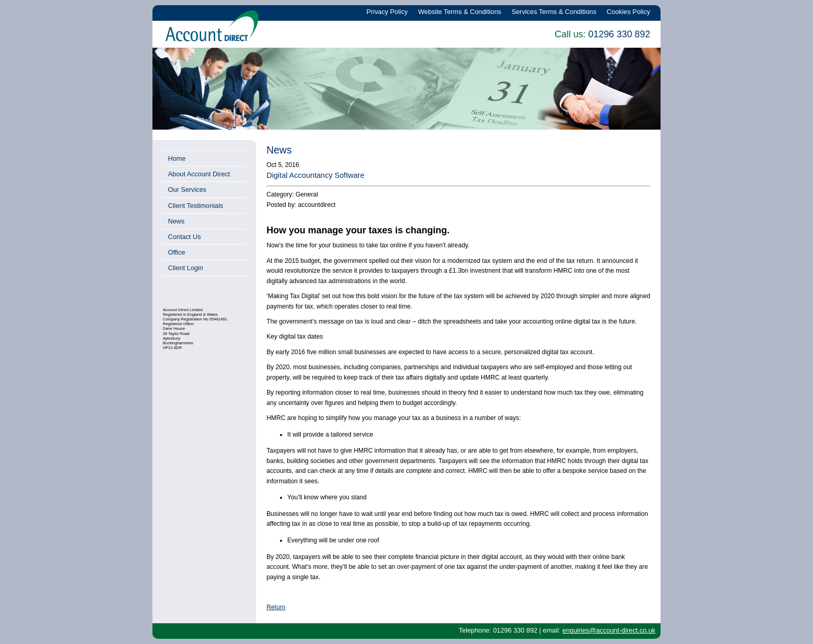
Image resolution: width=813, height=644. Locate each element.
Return (276, 607)
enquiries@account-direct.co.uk (609, 630)
